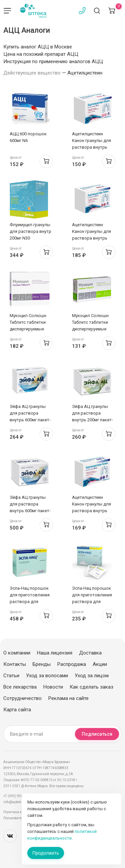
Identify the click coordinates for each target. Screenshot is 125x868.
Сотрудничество (22, 698)
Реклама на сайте (68, 698)
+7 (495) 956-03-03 (18, 796)
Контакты (15, 664)
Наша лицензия (55, 653)
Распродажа (72, 664)
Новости (53, 687)
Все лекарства (20, 687)
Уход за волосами (47, 676)
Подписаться (97, 734)
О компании (17, 653)
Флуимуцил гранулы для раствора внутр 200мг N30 (30, 231)
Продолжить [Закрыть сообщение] (46, 853)
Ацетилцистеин (85, 73)
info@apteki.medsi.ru (20, 802)
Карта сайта (17, 710)
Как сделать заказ (91, 687)
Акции (100, 664)
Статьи (11, 676)
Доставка (90, 653)
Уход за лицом (92, 676)
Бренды (42, 664)
